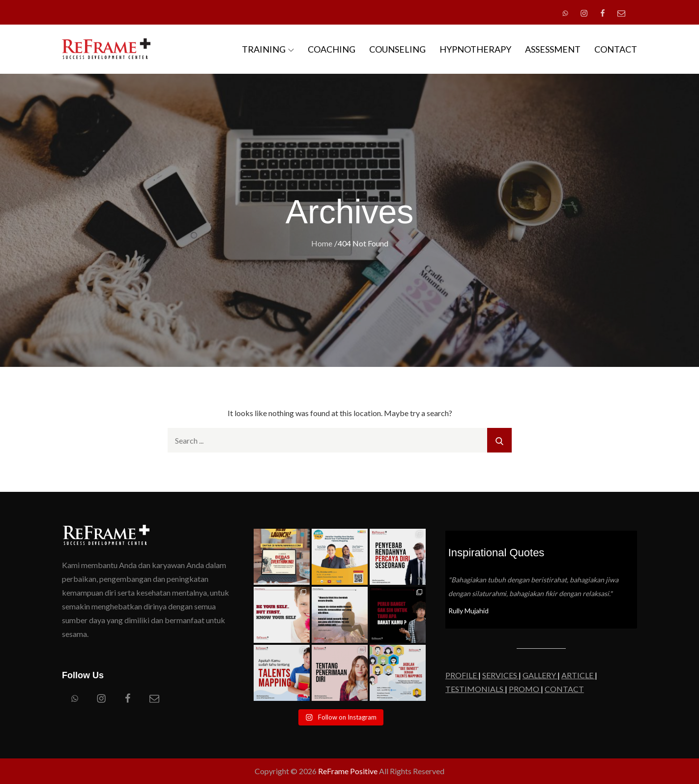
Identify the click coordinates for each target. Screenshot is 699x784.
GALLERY (540, 675)
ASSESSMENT (553, 49)
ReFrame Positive (348, 771)
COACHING (332, 49)
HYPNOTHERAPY (475, 49)
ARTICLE (578, 675)
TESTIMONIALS (475, 689)
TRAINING (268, 49)
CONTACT (616, 49)
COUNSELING (397, 49)
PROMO (525, 689)
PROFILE (462, 675)
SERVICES (500, 675)
